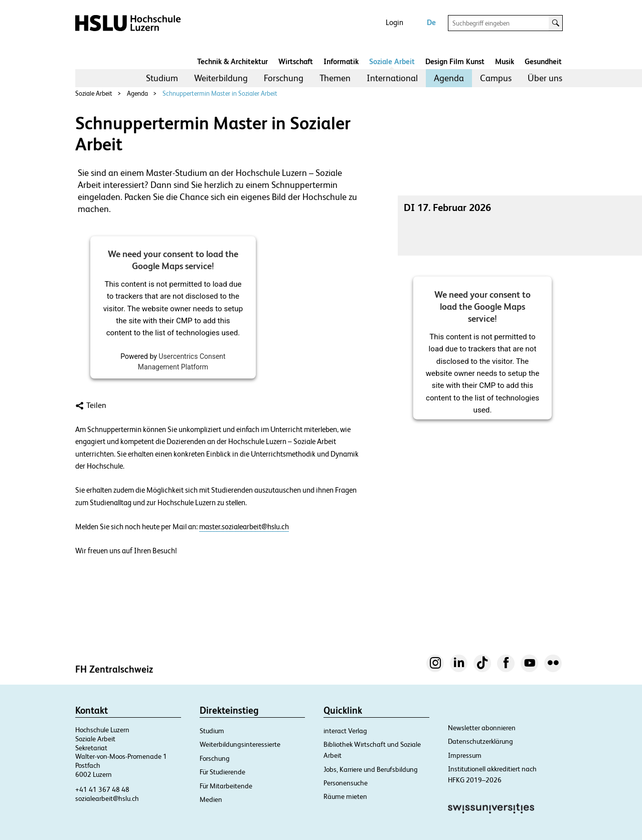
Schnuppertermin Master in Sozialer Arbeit (220, 93)
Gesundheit (543, 61)
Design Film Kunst (455, 61)
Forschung (284, 78)
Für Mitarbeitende (226, 786)
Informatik (341, 61)
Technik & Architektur (232, 61)
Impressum (465, 755)
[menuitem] (162, 78)
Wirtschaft (296, 61)
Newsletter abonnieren (482, 728)
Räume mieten (345, 796)
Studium (162, 78)
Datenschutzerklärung (480, 741)
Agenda (449, 78)
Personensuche (346, 783)
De (431, 22)
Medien (211, 799)
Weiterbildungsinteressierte (240, 744)
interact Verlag (345, 731)
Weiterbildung (221, 78)
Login (394, 22)
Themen (335, 78)
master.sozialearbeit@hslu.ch (244, 527)
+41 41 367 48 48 (102, 789)
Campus (496, 78)
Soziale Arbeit (392, 61)
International (392, 78)
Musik (505, 61)
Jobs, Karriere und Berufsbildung (371, 769)
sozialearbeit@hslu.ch (107, 798)
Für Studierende (222, 772)
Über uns (545, 78)
